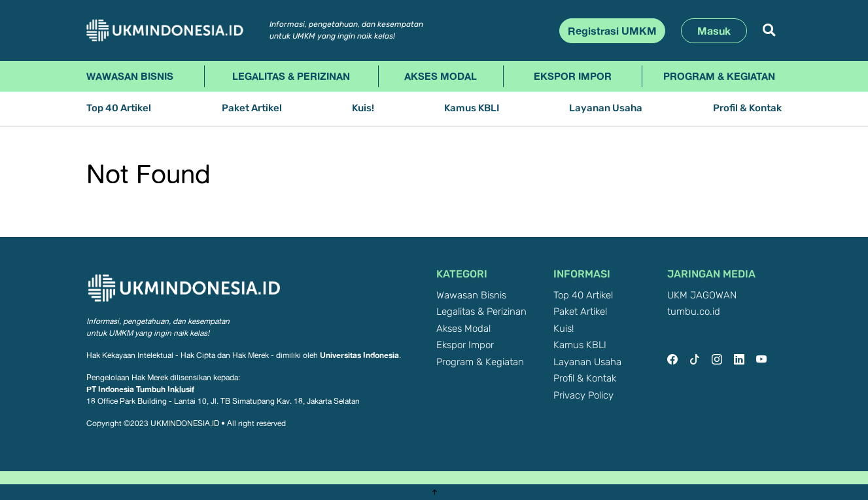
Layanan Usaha (606, 108)
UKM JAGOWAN (702, 295)
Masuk (714, 31)
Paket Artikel (252, 108)
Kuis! (363, 108)
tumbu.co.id (694, 312)
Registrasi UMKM (612, 31)
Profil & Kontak (747, 108)
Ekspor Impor (573, 76)
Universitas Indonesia (359, 355)
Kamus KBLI (472, 108)
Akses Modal (441, 76)
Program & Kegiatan (719, 76)
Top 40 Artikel (119, 108)
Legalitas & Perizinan (291, 76)
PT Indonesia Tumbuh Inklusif (140, 389)
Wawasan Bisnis (130, 76)
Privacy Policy (583, 396)
